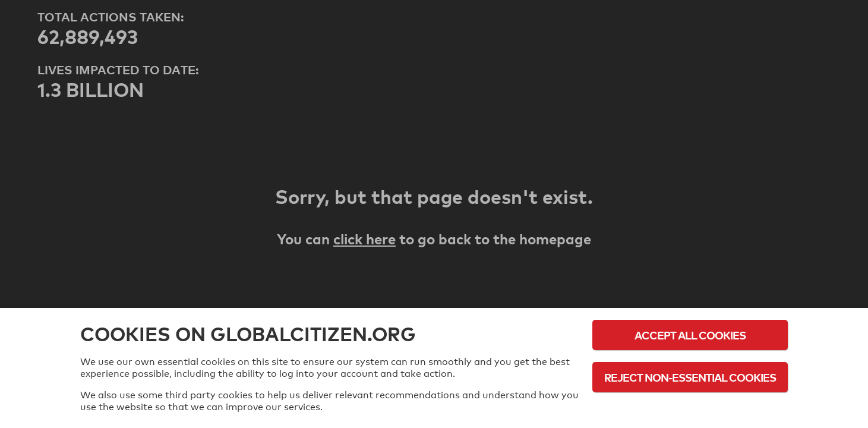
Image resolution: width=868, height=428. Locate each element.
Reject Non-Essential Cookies (690, 377)
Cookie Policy (690, 410)
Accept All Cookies (690, 335)
